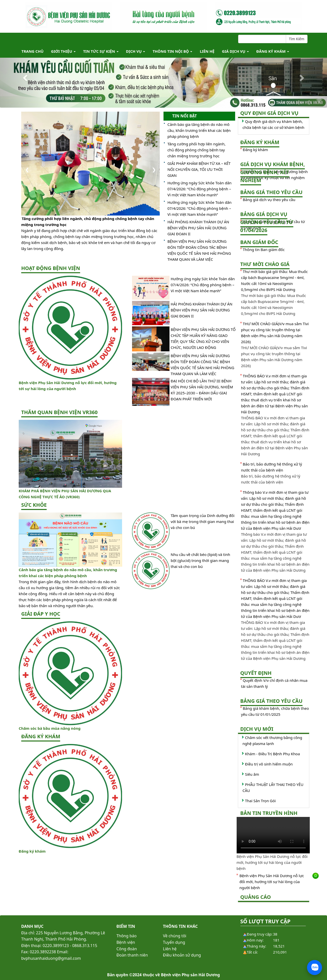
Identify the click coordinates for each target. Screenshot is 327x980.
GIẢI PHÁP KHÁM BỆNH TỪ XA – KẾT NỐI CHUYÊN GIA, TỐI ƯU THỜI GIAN (199, 169)
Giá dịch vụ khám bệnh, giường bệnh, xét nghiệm (273, 172)
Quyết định (256, 673)
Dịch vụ (136, 51)
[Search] (262, 39)
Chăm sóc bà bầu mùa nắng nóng (50, 728)
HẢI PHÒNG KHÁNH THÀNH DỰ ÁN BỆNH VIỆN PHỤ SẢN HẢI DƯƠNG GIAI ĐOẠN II (198, 228)
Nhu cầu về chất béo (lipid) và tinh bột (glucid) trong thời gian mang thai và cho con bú (200, 560)
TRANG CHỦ (32, 51)
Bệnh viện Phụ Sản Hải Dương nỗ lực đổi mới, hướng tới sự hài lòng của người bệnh (272, 882)
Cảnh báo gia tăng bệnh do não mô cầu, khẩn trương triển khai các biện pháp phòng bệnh (199, 130)
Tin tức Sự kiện (101, 51)
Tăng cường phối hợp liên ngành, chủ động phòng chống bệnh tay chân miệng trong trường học (88, 222)
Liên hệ (207, 51)
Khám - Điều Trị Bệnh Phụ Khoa (273, 754)
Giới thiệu (63, 51)
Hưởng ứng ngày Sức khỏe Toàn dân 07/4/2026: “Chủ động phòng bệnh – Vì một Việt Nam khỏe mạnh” (200, 189)
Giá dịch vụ (235, 51)
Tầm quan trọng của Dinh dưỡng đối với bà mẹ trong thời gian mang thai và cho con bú (203, 521)
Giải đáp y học (41, 614)
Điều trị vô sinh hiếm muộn (269, 764)
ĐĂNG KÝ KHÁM (273, 51)
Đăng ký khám (32, 851)
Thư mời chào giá (265, 264)
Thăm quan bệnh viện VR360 (59, 412)
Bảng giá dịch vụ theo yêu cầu (269, 200)
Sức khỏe (34, 505)
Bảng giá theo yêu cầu (271, 192)
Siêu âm (252, 774)
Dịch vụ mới (257, 729)
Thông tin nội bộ (172, 51)
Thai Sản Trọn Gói (260, 801)
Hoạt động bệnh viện (51, 268)
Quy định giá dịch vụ (269, 113)
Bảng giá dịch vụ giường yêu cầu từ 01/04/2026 (267, 222)
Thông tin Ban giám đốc (264, 249)
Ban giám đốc (259, 242)
